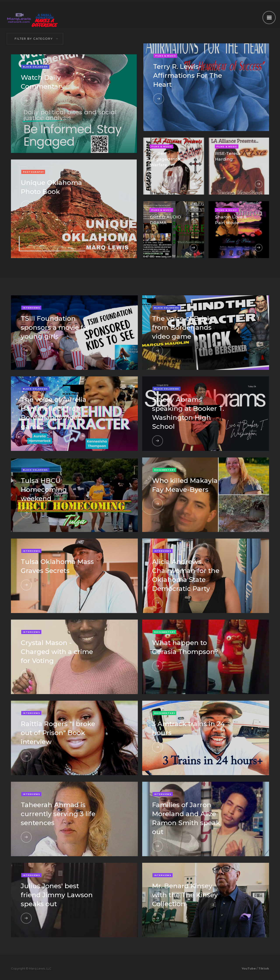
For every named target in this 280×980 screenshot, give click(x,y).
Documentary (165, 470)
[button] (269, 18)
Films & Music (166, 56)
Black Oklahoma (35, 67)
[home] (19, 17)
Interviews (31, 308)
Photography (33, 172)
